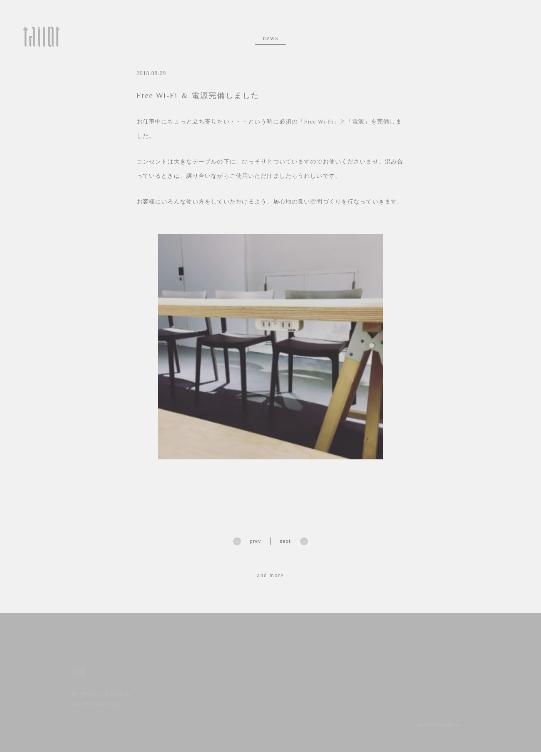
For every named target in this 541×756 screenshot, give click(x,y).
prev (255, 541)
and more (270, 575)
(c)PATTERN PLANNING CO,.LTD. (431, 729)
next (286, 541)
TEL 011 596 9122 (95, 709)
